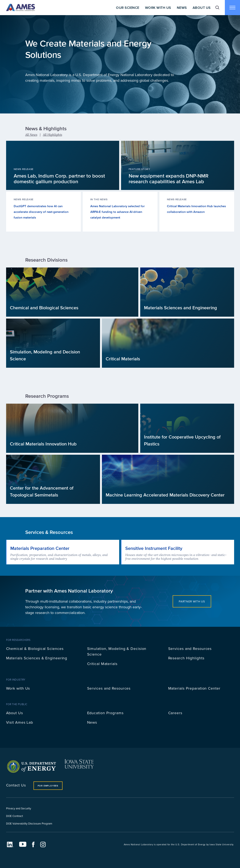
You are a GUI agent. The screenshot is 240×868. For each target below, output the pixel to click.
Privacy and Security (19, 808)
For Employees (48, 786)
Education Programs (105, 713)
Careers (175, 713)
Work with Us (18, 688)
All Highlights (53, 135)
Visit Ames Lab (20, 722)
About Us (202, 8)
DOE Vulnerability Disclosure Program (29, 823)
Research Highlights (186, 658)
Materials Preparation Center (194, 688)
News (182, 8)
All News (31, 135)
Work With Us (158, 8)
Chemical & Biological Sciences (35, 649)
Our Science (128, 8)
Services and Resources (190, 649)
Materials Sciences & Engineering (37, 658)
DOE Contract (15, 816)
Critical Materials (102, 664)
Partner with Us (192, 601)
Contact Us (16, 785)
